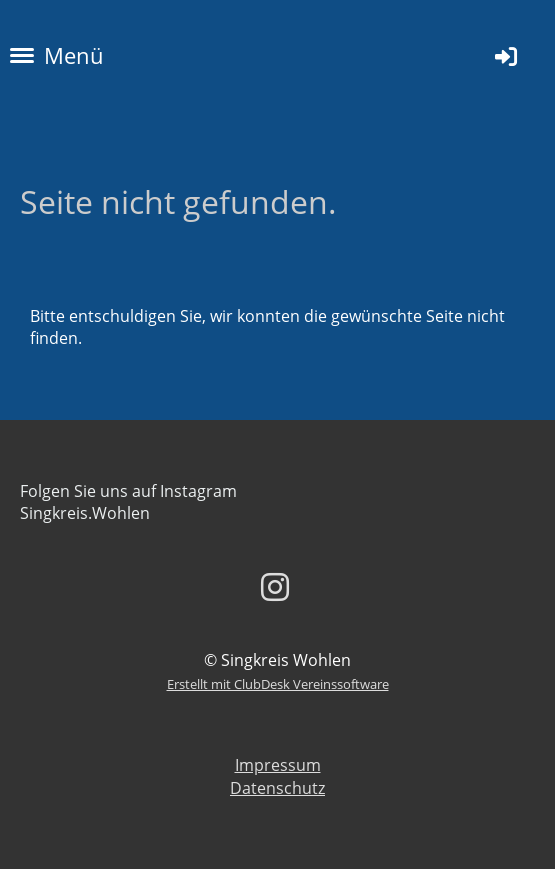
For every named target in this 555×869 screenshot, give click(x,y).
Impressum (278, 765)
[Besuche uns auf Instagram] (275, 586)
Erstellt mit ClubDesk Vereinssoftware (278, 684)
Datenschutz (277, 788)
